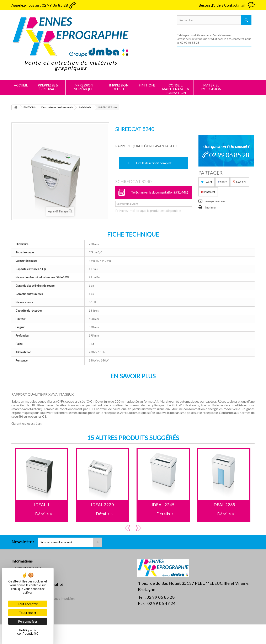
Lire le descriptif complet (154, 163)
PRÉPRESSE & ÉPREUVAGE (48, 87)
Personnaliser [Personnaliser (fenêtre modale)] (28, 621)
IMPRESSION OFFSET (119, 87)
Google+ (240, 182)
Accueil (21, 85)
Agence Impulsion (62, 618)
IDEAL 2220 (102, 505)
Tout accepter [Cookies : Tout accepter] (28, 604)
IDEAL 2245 (163, 505)
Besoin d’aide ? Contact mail (222, 5)
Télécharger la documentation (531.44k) (160, 192)
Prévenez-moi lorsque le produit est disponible (148, 211)
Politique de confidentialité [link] (28, 632)
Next (139, 528)
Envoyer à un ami (215, 201)
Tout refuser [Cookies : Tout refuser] (28, 613)
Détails (42, 514)
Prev (128, 528)
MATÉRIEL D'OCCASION (211, 87)
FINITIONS (147, 85)
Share (222, 182)
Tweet (207, 182)
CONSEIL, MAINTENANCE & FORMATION (176, 89)
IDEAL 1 (42, 505)
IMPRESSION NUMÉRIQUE (83, 87)
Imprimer (210, 207)
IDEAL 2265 (224, 505)
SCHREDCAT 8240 (133, 181)
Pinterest (208, 192)
